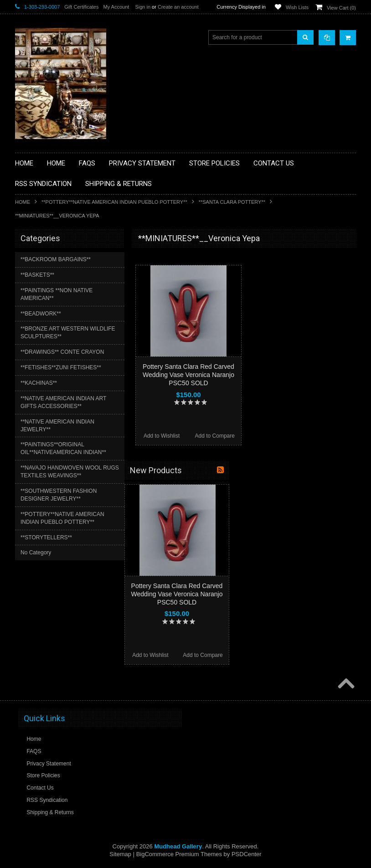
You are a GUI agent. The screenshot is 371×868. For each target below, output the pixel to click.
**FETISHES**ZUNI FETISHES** (61, 367)
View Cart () (341, 8)
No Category (36, 553)
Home (23, 202)
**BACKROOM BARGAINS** (56, 259)
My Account (116, 7)
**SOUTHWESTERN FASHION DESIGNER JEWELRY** (59, 495)
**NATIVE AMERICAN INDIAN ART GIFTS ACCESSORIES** (63, 402)
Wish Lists (297, 7)
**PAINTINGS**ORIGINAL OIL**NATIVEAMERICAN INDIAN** (63, 448)
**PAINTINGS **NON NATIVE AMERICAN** (57, 294)
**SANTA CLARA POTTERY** (232, 202)
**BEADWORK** (41, 314)
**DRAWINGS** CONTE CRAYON (62, 352)
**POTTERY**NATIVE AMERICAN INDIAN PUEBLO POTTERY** (114, 202)
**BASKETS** (37, 275)
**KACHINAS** (39, 383)
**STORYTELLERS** (46, 537)
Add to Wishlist (162, 436)
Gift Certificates (81, 7)
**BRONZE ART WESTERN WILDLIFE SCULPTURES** (68, 333)
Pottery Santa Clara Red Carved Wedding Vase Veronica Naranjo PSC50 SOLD (188, 375)
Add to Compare (215, 436)
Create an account (178, 7)
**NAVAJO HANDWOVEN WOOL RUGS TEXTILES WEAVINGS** (70, 472)
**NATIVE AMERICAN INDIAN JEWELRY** (57, 426)
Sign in (143, 7)
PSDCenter (247, 854)
